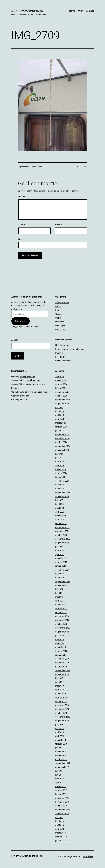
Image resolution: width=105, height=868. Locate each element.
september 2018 (63, 717)
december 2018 (62, 705)
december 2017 (62, 752)
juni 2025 (60, 411)
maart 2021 (61, 605)
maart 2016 (61, 833)
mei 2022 (60, 551)
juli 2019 (59, 678)
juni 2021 (60, 593)
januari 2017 (61, 794)
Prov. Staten (61, 329)
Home (72, 11)
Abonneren (21, 321)
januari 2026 (61, 388)
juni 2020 (60, 636)
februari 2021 (61, 608)
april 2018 (60, 736)
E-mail (58, 225)
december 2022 (62, 527)
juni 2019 (60, 682)
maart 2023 (61, 516)
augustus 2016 (62, 813)
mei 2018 (60, 732)
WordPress (88, 856)
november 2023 (62, 485)
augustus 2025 (62, 404)
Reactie (22, 196)
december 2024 (62, 434)
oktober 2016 (61, 806)
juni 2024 (60, 458)
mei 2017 (60, 779)
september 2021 (63, 581)
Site (20, 239)
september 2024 (63, 446)
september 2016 (63, 810)
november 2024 (62, 438)
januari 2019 (61, 701)
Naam (21, 225)
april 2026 (60, 376)
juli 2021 (59, 589)
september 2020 (63, 628)
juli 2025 (59, 407)
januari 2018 (61, 748)
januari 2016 (61, 841)
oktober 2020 (61, 624)
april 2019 (60, 690)
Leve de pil (60, 357)
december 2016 (62, 798)
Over (81, 11)
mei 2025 (60, 415)
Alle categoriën (62, 302)
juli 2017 (59, 771)
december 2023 (62, 481)
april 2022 (60, 554)
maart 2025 (61, 423)
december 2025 (62, 392)
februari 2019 (61, 697)
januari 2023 (61, 523)
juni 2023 (60, 504)
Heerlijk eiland (37, 167)
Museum (59, 353)
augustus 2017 (62, 767)
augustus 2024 (62, 450)
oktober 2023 (61, 489)
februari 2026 (61, 384)
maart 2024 (61, 469)
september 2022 (63, 539)
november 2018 (62, 709)
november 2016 (62, 802)
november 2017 (62, 755)
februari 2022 (61, 562)
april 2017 (60, 783)
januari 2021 (61, 612)
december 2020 (62, 616)
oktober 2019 (61, 666)
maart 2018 (61, 740)
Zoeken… (15, 340)
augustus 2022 (62, 543)
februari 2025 (61, 427)
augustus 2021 (62, 585)
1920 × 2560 (82, 167)
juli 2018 (59, 725)
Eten (57, 310)
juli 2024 (59, 454)
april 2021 (60, 601)
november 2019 (62, 663)
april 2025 (60, 419)
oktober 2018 (61, 713)
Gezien (58, 318)
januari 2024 (61, 477)
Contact (90, 11)
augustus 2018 (62, 721)
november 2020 (62, 620)
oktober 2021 (61, 578)
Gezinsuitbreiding (63, 361)
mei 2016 (60, 825)
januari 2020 (61, 655)
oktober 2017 (61, 759)
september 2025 (63, 400)
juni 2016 (60, 821)
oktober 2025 (61, 396)
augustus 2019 (62, 674)
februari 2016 (61, 837)
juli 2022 (59, 547)
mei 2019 (60, 686)
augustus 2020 (62, 632)
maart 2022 (61, 558)
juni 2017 (60, 775)
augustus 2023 (62, 496)
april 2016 (60, 829)
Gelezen (59, 314)
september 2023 (63, 492)
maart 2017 (61, 786)
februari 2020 (61, 651)
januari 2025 (61, 431)
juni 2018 (60, 728)
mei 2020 (60, 639)
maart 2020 (61, 647)
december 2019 (62, 659)
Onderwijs (60, 322)
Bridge (58, 306)
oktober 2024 (61, 442)
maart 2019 (61, 694)
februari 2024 (61, 473)
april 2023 (60, 512)
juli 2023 (59, 500)
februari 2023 (61, 520)
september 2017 (63, 763)
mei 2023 (60, 508)
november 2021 (62, 574)
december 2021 (62, 570)
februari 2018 (61, 744)
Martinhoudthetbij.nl (27, 11)
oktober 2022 (61, 535)
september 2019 (63, 670)
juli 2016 (59, 817)
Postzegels (60, 326)
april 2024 (60, 465)
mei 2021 (60, 597)
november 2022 (62, 531)
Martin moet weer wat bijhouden (70, 349)
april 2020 (60, 643)
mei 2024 (60, 461)
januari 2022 (61, 566)
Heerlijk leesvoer (63, 345)
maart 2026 (61, 380)
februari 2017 (61, 790)
